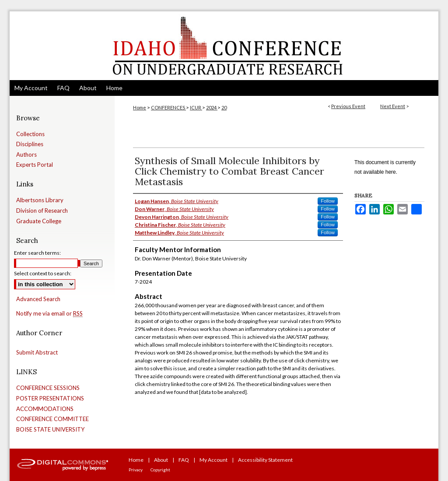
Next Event (393, 106)
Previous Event (348, 106)
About (161, 460)
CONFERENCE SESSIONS (48, 388)
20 (224, 107)
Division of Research (42, 211)
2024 (212, 107)
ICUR (196, 107)
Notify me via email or (49, 314)
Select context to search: (43, 273)
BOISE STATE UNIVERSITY (50, 430)
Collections (30, 134)
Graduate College (39, 221)
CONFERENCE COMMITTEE (52, 419)
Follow (328, 201)
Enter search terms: (37, 253)
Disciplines (30, 144)
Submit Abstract (37, 353)
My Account (213, 460)
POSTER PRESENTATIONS (50, 398)
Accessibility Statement (265, 460)
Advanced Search (38, 299)
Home (140, 107)
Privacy (136, 470)
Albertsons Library (40, 200)
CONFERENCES (168, 107)
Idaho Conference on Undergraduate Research (224, 46)
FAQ (184, 460)
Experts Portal (35, 165)
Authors (26, 155)
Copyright (160, 470)
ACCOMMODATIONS (45, 409)
